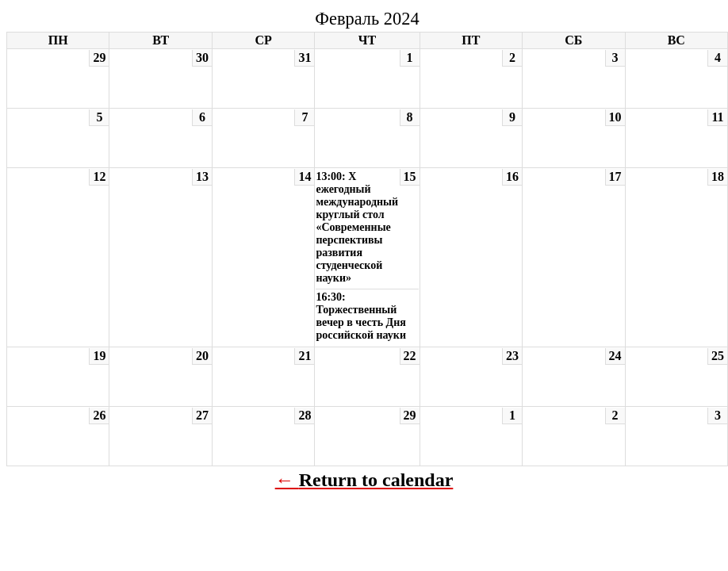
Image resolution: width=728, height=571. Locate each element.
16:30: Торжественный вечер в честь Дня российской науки (361, 316)
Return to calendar (376, 480)
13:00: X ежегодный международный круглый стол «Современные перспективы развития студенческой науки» (357, 227)
